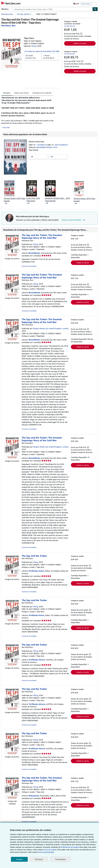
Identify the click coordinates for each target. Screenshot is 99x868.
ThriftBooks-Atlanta (37, 660)
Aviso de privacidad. (46, 852)
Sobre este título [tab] (22, 93)
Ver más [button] (6, 127)
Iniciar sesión (86, 4)
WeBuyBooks (34, 796)
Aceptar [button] (19, 859)
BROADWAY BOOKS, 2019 (47, 147)
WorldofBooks (34, 253)
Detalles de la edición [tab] (42, 93)
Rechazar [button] (39, 859)
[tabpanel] (31, 113)
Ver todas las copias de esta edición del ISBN (42, 51)
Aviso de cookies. (50, 850)
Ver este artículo (70, 26)
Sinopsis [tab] (7, 93)
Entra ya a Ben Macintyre (74, 220)
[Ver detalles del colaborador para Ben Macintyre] (8, 26)
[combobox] (53, 9)
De (33, 57)
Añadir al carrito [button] (80, 43)
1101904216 (42, 145)
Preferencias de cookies (70, 847)
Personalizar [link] (60, 859)
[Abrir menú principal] (6, 9)
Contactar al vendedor (29, 266)
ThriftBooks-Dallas (36, 571)
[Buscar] (95, 9)
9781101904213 (61, 145)
